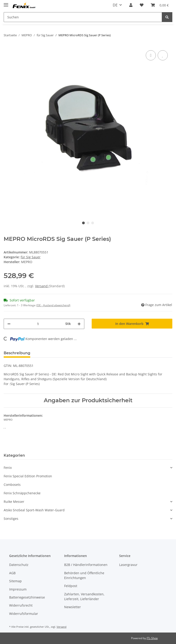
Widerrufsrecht (21, 605)
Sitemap (15, 581)
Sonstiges (11, 519)
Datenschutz (19, 565)
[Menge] (38, 324)
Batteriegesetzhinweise (27, 597)
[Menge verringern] (9, 324)
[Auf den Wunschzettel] (163, 55)
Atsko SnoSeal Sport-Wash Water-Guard (34, 510)
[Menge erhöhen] (79, 324)
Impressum (18, 589)
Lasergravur (128, 565)
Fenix (8, 468)
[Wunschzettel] (142, 5)
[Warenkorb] (160, 5)
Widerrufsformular (24, 614)
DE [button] (115, 5)
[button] (131, 5)
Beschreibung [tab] (17, 353)
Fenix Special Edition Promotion (28, 476)
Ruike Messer (14, 502)
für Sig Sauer (31, 257)
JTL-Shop (152, 638)
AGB (12, 573)
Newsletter (73, 607)
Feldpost (71, 586)
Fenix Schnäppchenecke (22, 493)
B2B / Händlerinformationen (86, 565)
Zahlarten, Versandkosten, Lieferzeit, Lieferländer (84, 596)
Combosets (12, 485)
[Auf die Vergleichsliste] (151, 55)
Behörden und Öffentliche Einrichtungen (84, 575)
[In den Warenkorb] (132, 324)
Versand (42, 286)
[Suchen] (83, 17)
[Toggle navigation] (6, 3)
